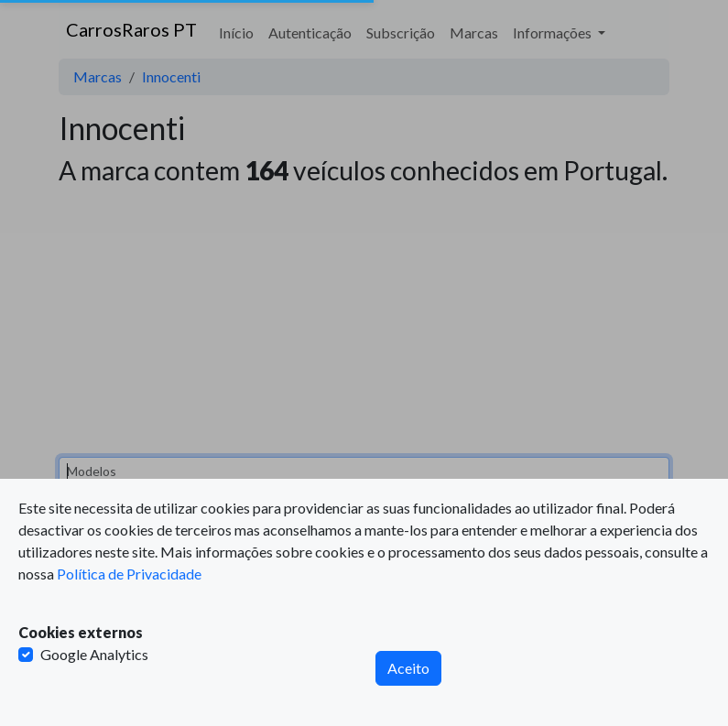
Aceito (408, 668)
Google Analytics (94, 654)
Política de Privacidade (129, 574)
